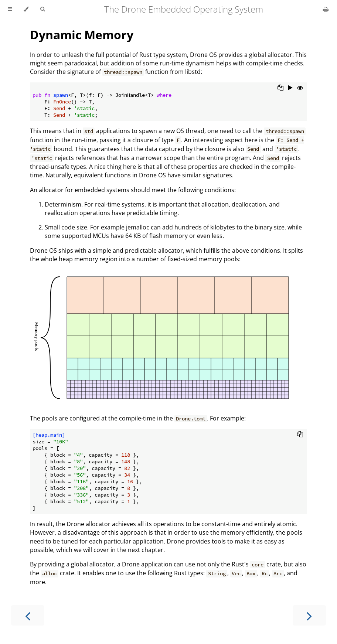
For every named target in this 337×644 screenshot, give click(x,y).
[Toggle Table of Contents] (10, 9)
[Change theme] (26, 9)
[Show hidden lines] (300, 88)
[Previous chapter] (28, 615)
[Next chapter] (309, 615)
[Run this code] (290, 88)
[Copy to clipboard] (280, 88)
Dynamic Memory (82, 35)
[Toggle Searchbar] (42, 9)
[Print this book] (326, 9)
